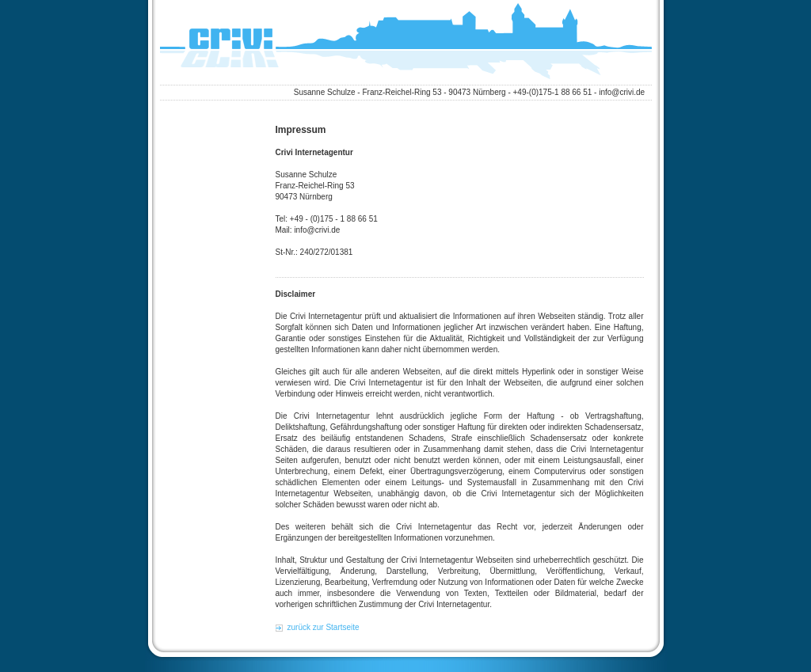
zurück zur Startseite (324, 627)
